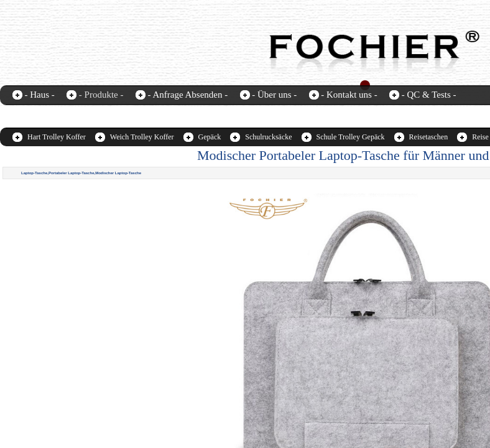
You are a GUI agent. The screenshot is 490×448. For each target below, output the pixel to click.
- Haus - (40, 95)
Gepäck (210, 137)
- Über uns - (274, 95)
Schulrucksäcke (268, 137)
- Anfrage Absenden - (187, 95)
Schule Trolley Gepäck (351, 137)
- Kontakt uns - (349, 95)
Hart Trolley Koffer (57, 137)
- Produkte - (101, 95)
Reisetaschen (429, 137)
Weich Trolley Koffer (142, 137)
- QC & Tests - (429, 95)
